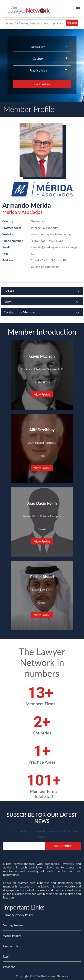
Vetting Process (13, 925)
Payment (9, 967)
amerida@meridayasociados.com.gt (54, 247)
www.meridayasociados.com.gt (51, 234)
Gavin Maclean (42, 356)
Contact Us (11, 946)
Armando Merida (27, 205)
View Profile (42, 394)
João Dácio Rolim (42, 503)
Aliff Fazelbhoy (42, 430)
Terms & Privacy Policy (18, 915)
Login (7, 956)
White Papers (12, 936)
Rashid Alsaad (42, 577)
